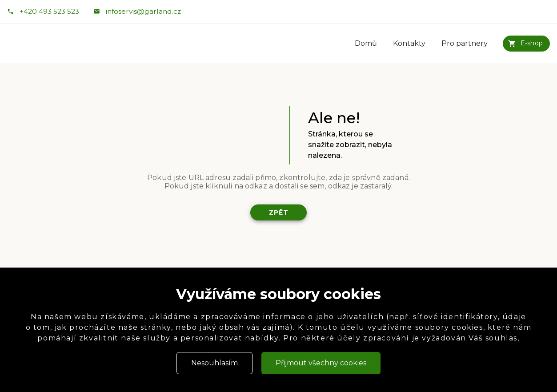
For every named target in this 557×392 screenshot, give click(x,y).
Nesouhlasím (214, 363)
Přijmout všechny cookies (321, 363)
